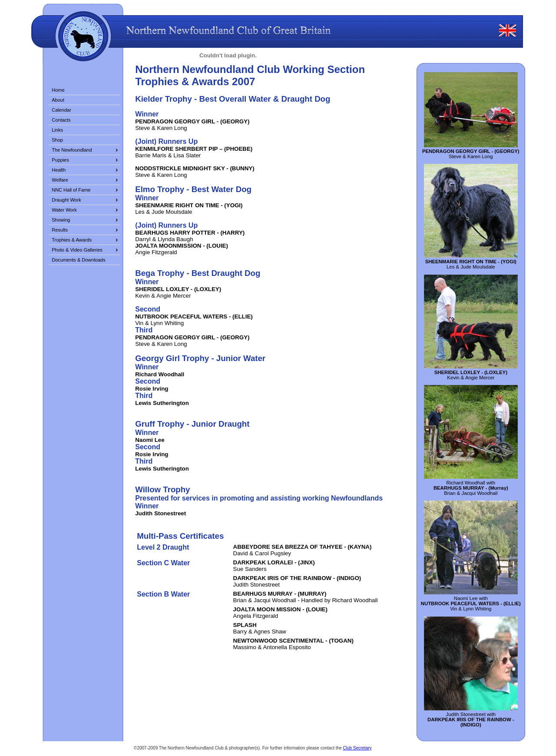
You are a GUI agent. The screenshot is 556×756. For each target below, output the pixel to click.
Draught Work (66, 200)
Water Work (64, 210)
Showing (61, 220)
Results (60, 230)
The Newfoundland (72, 150)
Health (59, 170)
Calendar (61, 110)
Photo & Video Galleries (77, 250)
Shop (57, 140)
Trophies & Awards (72, 240)
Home (58, 90)
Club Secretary (357, 748)
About (58, 100)
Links (57, 130)
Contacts (61, 120)
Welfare (60, 180)
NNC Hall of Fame (71, 190)
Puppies (60, 160)
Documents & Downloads (79, 260)
